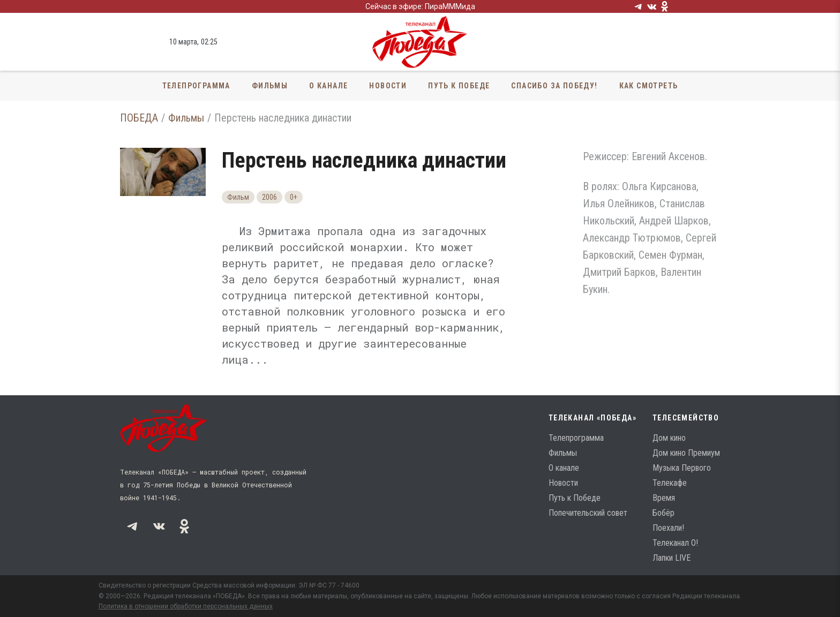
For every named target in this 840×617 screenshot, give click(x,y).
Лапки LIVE (672, 558)
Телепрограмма (196, 86)
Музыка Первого (682, 468)
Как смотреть (649, 86)
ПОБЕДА (139, 118)
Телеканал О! (675, 543)
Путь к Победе (459, 86)
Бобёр (663, 513)
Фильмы (270, 86)
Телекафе (670, 483)
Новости (388, 86)
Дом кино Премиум (686, 453)
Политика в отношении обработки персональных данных (186, 606)
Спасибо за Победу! (554, 86)
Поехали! (668, 528)
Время (664, 498)
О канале (328, 86)
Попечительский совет (588, 513)
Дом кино (669, 438)
